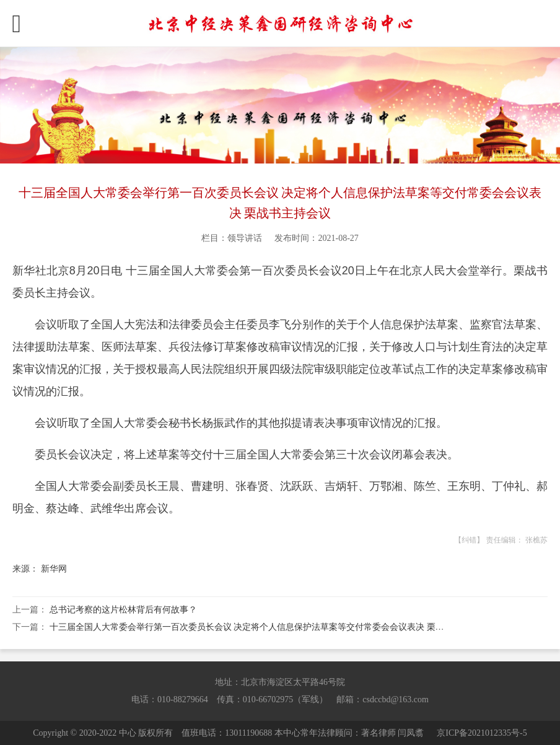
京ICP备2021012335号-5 (482, 733)
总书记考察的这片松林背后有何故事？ (123, 610)
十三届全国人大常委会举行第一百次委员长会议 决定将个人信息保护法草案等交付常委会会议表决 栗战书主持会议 (269, 627)
